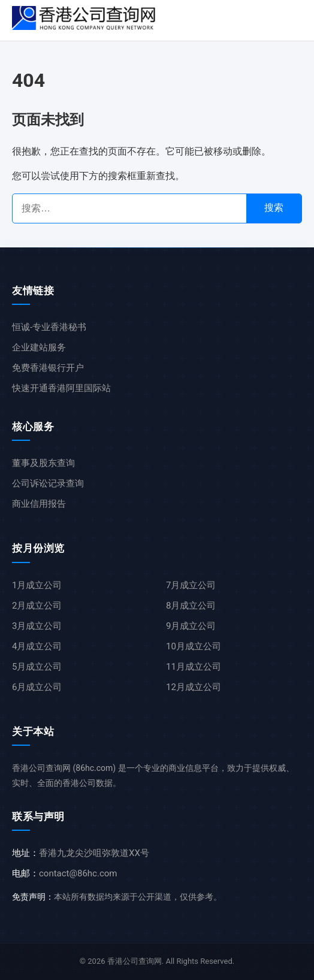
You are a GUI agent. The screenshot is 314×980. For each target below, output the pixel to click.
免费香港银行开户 (48, 368)
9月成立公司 (191, 626)
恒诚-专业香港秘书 (49, 327)
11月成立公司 (194, 667)
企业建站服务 (39, 347)
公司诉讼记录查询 (48, 483)
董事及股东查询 (43, 463)
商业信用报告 (39, 504)
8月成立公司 (191, 606)
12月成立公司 (194, 687)
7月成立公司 (191, 585)
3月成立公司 (37, 626)
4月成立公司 (37, 646)
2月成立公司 (37, 606)
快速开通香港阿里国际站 (61, 388)
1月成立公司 (37, 585)
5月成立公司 (37, 667)
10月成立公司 (194, 646)
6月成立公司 (37, 687)
